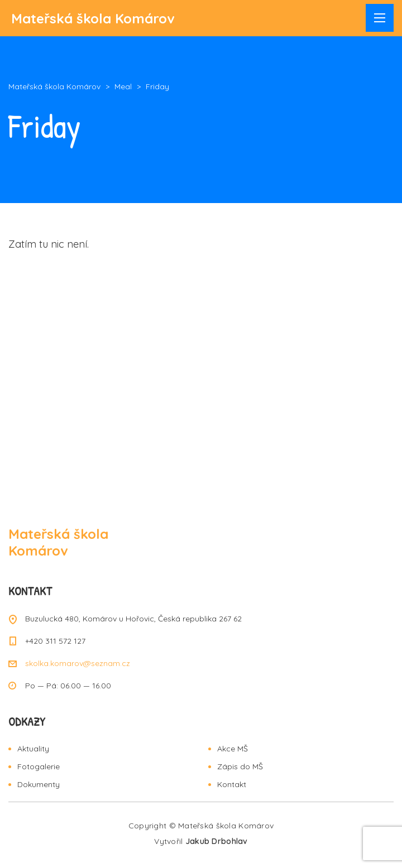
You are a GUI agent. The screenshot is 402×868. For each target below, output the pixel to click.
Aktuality (33, 749)
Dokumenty (39, 784)
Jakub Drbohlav (217, 841)
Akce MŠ (233, 749)
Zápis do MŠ (240, 766)
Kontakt (232, 784)
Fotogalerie (39, 766)
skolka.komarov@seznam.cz (78, 663)
